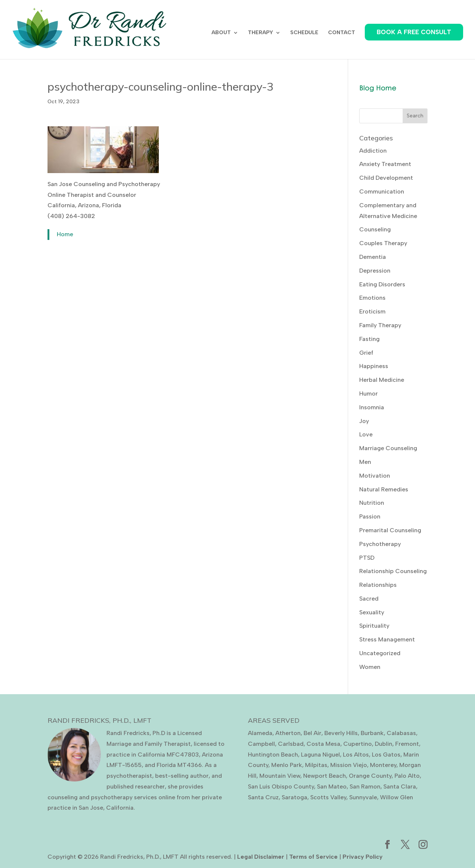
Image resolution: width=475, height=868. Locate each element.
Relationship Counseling (393, 571)
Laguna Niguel (320, 755)
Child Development (386, 178)
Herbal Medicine (382, 380)
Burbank (372, 733)
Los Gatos (386, 755)
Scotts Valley (328, 797)
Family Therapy (380, 325)
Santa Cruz (263, 797)
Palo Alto (407, 776)
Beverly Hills (341, 733)
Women (370, 667)
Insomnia (372, 407)
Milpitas (316, 765)
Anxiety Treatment (385, 164)
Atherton (288, 733)
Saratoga (294, 797)
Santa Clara (400, 786)
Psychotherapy (380, 544)
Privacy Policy (363, 857)
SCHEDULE (304, 33)
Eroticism (372, 311)
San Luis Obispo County (281, 786)
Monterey (383, 765)
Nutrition (372, 503)
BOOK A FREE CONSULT (414, 32)
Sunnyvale (363, 797)
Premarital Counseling (390, 530)
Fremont (407, 744)
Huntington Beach (273, 755)
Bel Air (312, 733)
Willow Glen (397, 797)
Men (365, 462)
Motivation (375, 476)
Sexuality (372, 612)
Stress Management (387, 639)
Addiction (373, 151)
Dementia (373, 257)
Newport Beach (325, 776)
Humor (368, 394)
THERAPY (261, 33)
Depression (375, 271)
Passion (370, 516)
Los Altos (356, 755)
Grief (366, 353)
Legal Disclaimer (261, 857)
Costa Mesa (323, 744)
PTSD (367, 558)
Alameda (260, 733)
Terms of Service (313, 857)
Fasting (369, 339)
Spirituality (374, 626)
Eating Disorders (382, 284)
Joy (364, 421)
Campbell (261, 744)
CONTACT (342, 33)
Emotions (372, 298)
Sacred (369, 599)
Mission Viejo (349, 765)
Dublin (384, 744)
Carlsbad (291, 744)
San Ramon (365, 786)
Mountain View (280, 776)
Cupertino (358, 744)
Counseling (375, 229)
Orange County (370, 776)
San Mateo (332, 786)
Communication (382, 191)
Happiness (374, 366)
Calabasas (401, 733)
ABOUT (221, 33)
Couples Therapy (383, 243)
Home (65, 234)
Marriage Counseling (388, 448)
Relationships (378, 585)
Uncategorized (380, 653)
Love (366, 434)
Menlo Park (287, 765)
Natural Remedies (384, 489)
